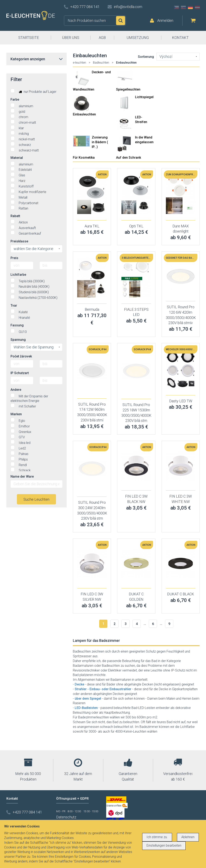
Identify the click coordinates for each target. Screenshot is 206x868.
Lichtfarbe (18, 275)
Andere (16, 390)
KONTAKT (180, 38)
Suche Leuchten (36, 499)
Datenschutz (66, 817)
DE (190, 7)
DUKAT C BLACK (181, 594)
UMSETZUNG (138, 38)
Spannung (18, 340)
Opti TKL (136, 226)
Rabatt (15, 216)
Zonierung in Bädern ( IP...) (100, 142)
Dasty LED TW (181, 401)
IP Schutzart (20, 373)
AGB (102, 38)
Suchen (121, 21)
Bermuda (92, 309)
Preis (14, 258)
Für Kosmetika (84, 158)
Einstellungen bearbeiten (164, 845)
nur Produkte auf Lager (33, 91)
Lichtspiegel (144, 97)
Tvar (14, 305)
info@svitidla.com (128, 7)
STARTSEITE (29, 38)
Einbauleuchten (84, 114)
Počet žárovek (21, 356)
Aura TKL (92, 226)
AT (197, 7)
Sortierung (146, 57)
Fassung (17, 325)
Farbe (15, 99)
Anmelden (165, 20)
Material (17, 158)
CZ (176, 7)
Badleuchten (101, 63)
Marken (16, 414)
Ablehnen (188, 837)
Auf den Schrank (129, 158)
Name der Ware (22, 476)
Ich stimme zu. (157, 837)
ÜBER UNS (71, 38)
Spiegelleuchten (128, 89)
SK (183, 7)
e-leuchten (79, 63)
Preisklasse (19, 241)
